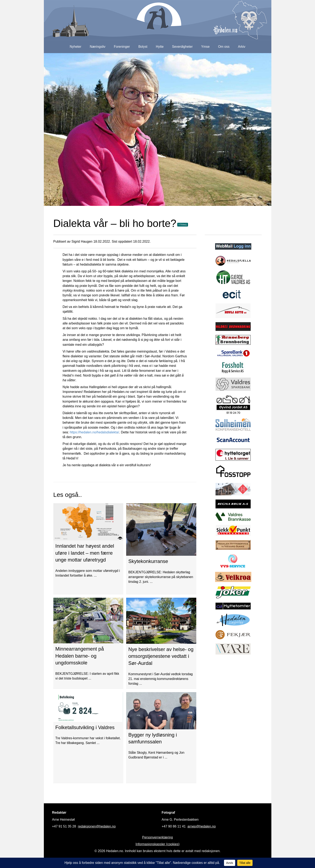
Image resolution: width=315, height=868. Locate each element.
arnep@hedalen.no (202, 826)
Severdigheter (182, 47)
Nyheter (75, 47)
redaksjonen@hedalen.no (97, 826)
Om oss (224, 47)
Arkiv (242, 47)
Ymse (205, 47)
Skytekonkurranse (148, 561)
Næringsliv (98, 47)
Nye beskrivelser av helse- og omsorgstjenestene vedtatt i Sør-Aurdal (161, 656)
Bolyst (143, 47)
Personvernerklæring (157, 837)
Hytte (160, 47)
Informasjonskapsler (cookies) (157, 844)
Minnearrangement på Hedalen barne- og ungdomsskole (80, 656)
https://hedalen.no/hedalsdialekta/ (94, 432)
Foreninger (122, 47)
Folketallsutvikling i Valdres (85, 727)
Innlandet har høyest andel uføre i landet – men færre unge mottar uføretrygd (85, 553)
